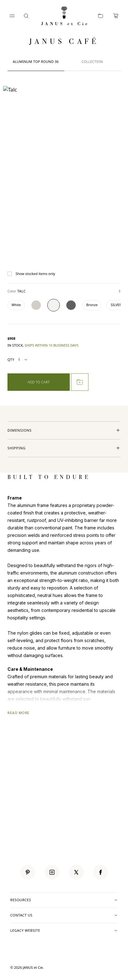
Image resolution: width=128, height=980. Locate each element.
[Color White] (16, 305)
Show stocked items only (31, 274)
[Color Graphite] (71, 305)
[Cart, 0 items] (116, 16)
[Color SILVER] (116, 305)
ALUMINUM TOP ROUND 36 (36, 62)
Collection (92, 62)
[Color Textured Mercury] (36, 305)
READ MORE (19, 713)
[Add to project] (80, 382)
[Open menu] (12, 16)
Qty (18, 360)
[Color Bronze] (92, 305)
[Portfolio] (101, 16)
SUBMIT (111, 797)
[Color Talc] (54, 305)
